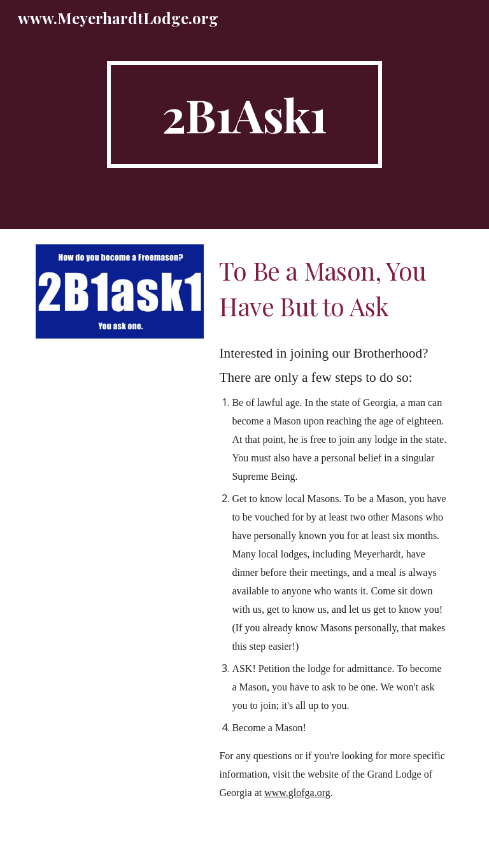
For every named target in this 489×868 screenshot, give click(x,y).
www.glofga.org (297, 793)
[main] (244, 115)
